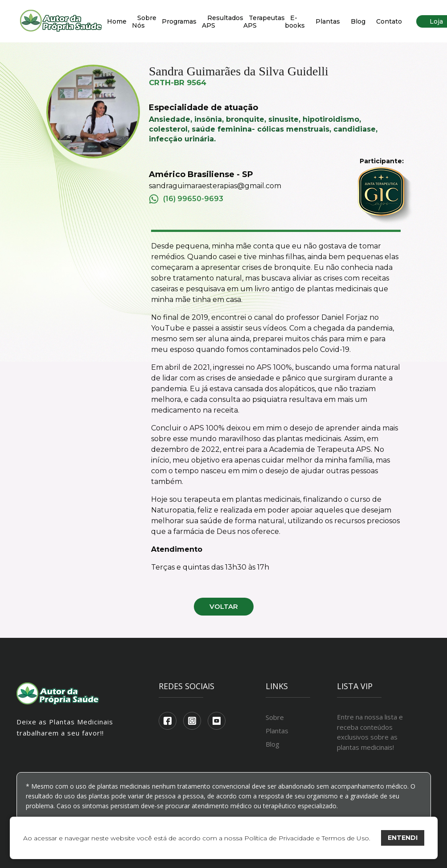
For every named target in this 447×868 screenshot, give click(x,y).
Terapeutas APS (264, 22)
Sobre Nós (144, 22)
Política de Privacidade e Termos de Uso (307, 838)
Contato (389, 21)
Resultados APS (223, 22)
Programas (179, 21)
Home (117, 21)
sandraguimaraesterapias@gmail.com (215, 186)
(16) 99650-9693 (186, 199)
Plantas (328, 21)
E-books (295, 22)
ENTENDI (403, 838)
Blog (358, 21)
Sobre (275, 717)
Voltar (224, 606)
